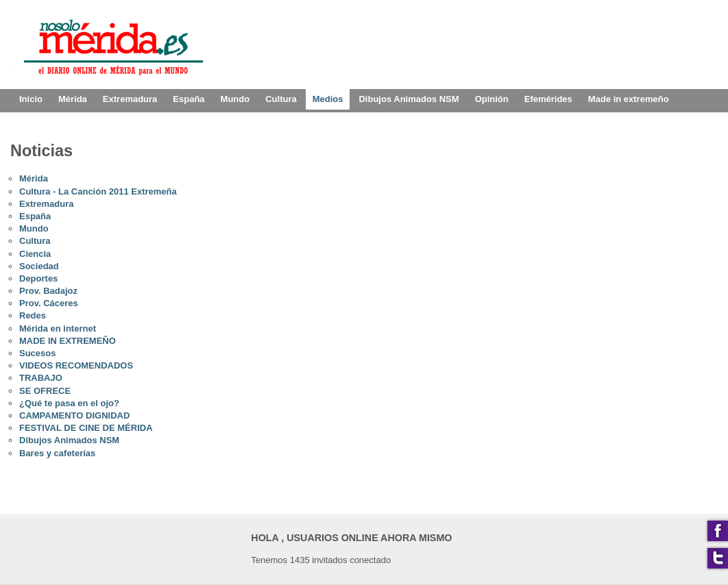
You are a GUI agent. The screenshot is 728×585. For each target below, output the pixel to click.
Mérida (34, 178)
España (35, 216)
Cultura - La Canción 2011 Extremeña (98, 191)
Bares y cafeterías (57, 453)
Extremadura (46, 204)
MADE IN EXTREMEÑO (68, 341)
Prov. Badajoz (48, 291)
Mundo (34, 228)
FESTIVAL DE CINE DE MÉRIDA (86, 428)
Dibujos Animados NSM (69, 440)
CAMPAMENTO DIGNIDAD (74, 415)
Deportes (38, 278)
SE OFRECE (45, 391)
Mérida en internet (58, 328)
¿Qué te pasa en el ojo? (69, 403)
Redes (33, 315)
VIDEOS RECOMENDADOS (76, 365)
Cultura (35, 241)
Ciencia (35, 254)
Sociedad (39, 266)
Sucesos (37, 353)
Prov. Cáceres (49, 303)
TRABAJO (41, 378)
